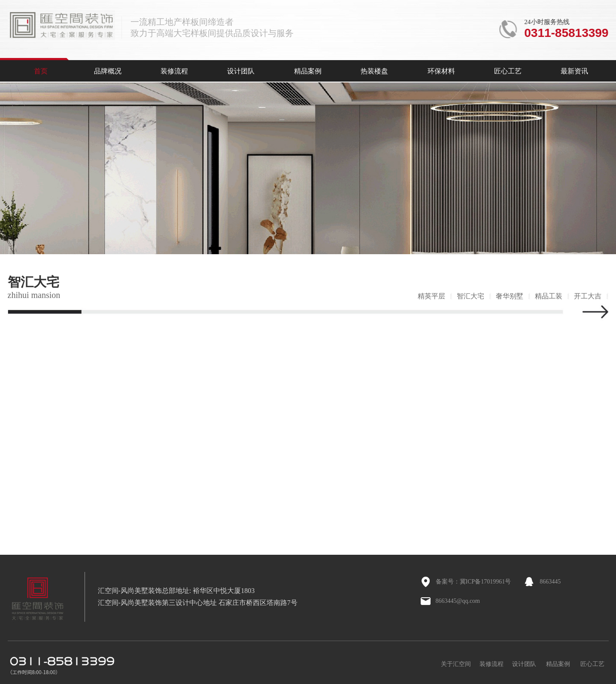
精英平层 (431, 296)
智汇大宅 (470, 296)
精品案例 (308, 71)
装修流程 (174, 71)
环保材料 (441, 71)
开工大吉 (588, 296)
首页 (41, 71)
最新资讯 (574, 71)
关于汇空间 (456, 664)
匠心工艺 (508, 71)
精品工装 (549, 296)
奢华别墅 (510, 296)
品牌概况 (108, 71)
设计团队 (241, 71)
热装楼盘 (374, 71)
